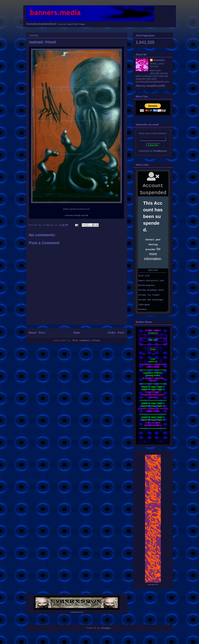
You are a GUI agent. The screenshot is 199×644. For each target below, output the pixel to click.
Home (77, 333)
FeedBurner (160, 151)
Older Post (116, 333)
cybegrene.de (77, 612)
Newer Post (37, 333)
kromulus (159, 60)
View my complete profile (150, 86)
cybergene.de (153, 584)
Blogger (106, 628)
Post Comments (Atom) (86, 341)
